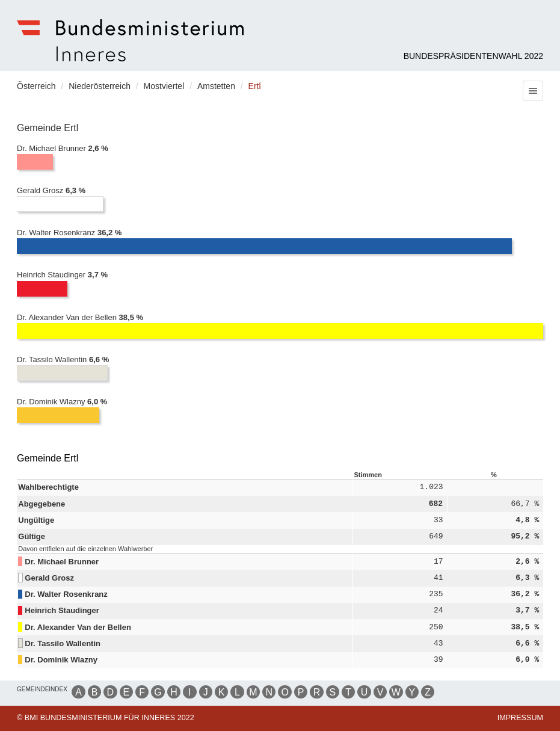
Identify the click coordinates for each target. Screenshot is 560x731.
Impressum (520, 718)
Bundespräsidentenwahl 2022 (473, 56)
